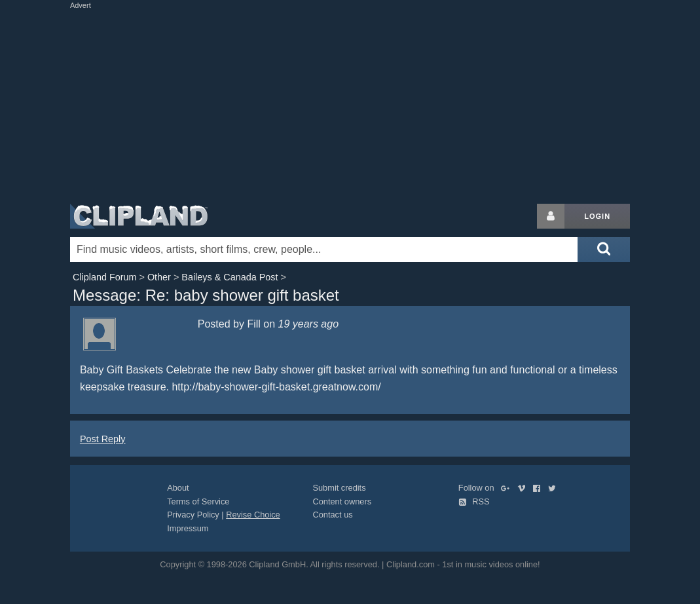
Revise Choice (253, 515)
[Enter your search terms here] (324, 250)
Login (597, 216)
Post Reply (103, 439)
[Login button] (551, 216)
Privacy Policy (193, 515)
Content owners (342, 501)
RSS (474, 501)
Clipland (139, 216)
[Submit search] (604, 250)
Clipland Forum (105, 277)
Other (159, 277)
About (178, 488)
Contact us (332, 515)
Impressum (188, 528)
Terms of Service (198, 501)
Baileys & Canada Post (230, 277)
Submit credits (339, 488)
